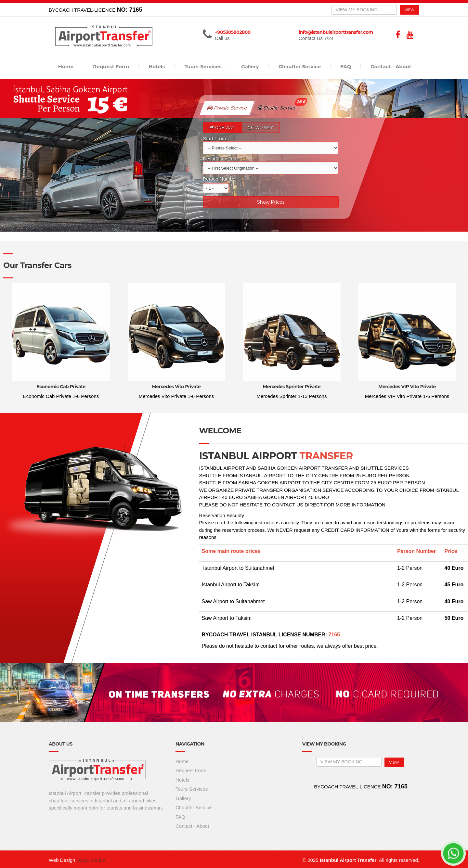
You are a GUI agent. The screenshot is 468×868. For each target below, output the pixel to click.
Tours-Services (203, 66)
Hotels (157, 66)
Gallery (250, 66)
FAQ (346, 66)
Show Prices (271, 202)
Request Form (111, 66)
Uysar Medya (91, 860)
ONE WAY (222, 128)
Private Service (227, 108)
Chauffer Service (300, 66)
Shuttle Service (281, 106)
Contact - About (391, 66)
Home (66, 66)
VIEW (409, 10)
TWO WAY (261, 128)
